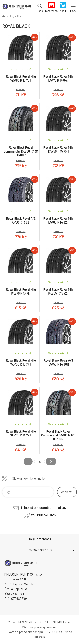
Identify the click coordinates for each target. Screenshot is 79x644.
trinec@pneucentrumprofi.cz (44, 507)
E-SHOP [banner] (17, 7)
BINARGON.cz (53, 632)
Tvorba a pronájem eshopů (25, 632)
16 (39, 461)
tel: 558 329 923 (43, 515)
